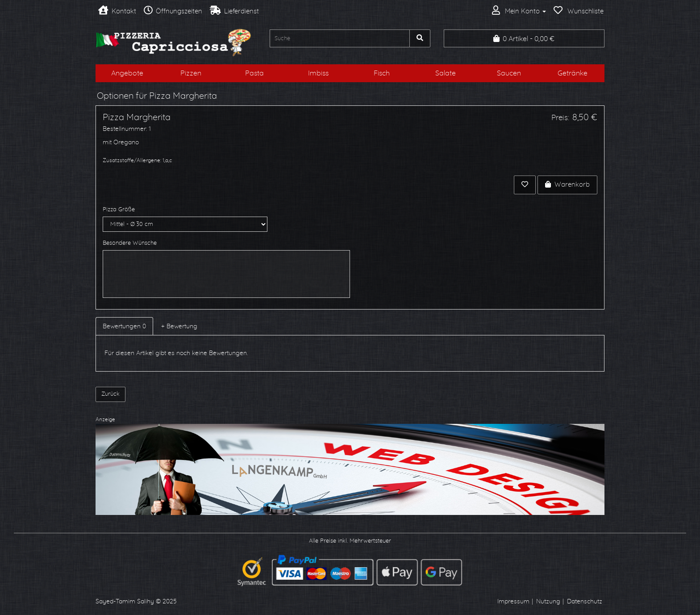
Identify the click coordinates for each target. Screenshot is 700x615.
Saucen (509, 73)
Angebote (127, 73)
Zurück (110, 394)
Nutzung (548, 602)
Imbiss (318, 73)
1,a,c (167, 160)
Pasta (254, 73)
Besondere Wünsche (130, 243)
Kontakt (117, 11)
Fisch (382, 73)
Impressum (513, 602)
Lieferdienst (234, 11)
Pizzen (191, 73)
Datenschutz (585, 602)
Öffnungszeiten (173, 11)
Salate (446, 73)
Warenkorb (567, 184)
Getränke (573, 73)
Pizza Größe (119, 210)
